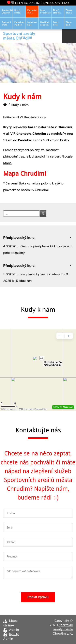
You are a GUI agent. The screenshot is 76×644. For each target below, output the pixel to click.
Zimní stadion (57, 11)
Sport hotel (56, 23)
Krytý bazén (17, 11)
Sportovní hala (32, 23)
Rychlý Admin (11, 636)
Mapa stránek (10, 623)
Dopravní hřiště (6, 23)
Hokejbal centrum (45, 23)
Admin (14, 630)
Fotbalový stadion (19, 23)
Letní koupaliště (45, 11)
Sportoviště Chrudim (7, 11)
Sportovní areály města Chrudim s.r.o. (63, 629)
